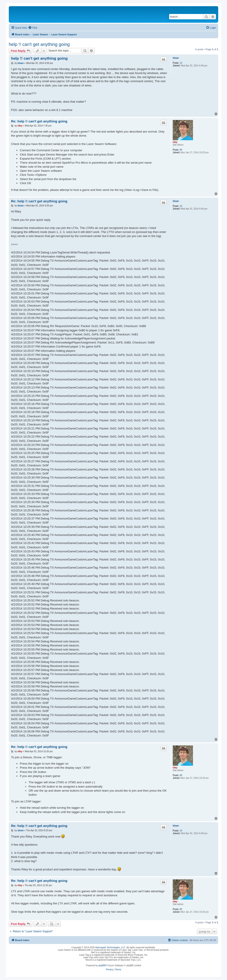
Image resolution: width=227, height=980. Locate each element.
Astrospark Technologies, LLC (110, 947)
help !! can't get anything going (39, 44)
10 (181, 63)
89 (181, 150)
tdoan (176, 58)
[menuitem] (33, 28)
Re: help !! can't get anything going (39, 121)
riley (175, 142)
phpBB (102, 965)
